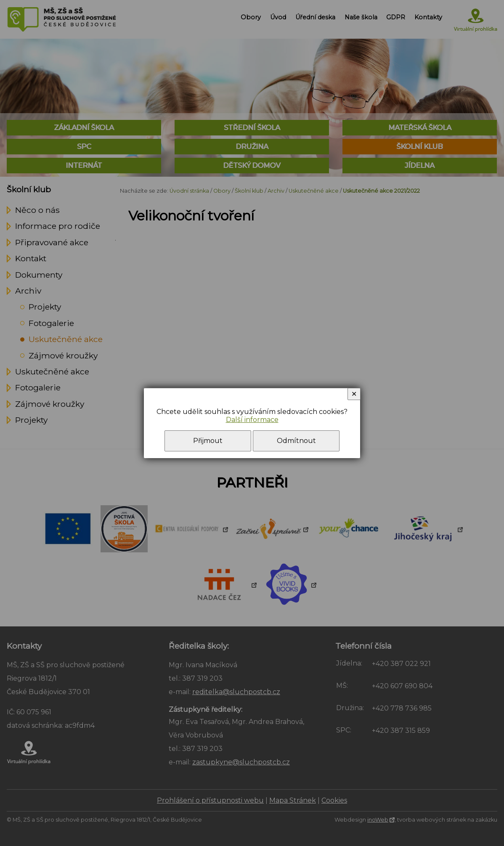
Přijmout (208, 441)
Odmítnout (296, 441)
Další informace (252, 420)
